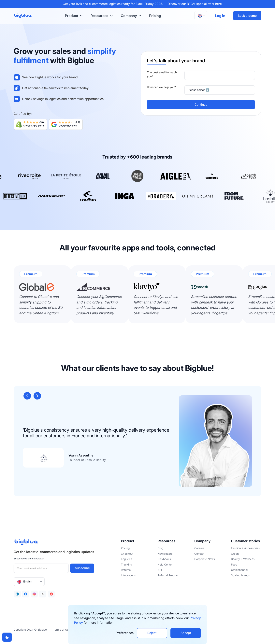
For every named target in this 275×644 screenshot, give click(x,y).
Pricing (155, 16)
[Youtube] (51, 594)
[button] (73, 16)
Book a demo (247, 16)
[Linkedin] (17, 594)
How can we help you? (161, 87)
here (218, 4)
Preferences (125, 633)
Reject (152, 633)
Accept (186, 633)
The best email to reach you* (162, 74)
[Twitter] (43, 594)
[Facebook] (26, 594)
